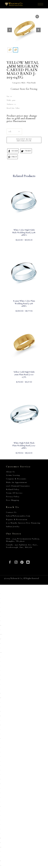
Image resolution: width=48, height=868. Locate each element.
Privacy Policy (13, 497)
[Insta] (16, 562)
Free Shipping (13, 500)
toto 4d (0, 856)
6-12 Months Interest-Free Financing (23, 523)
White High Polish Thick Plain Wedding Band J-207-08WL (24, 445)
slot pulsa (0, 657)
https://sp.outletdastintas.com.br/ (1, 625)
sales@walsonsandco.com (18, 516)
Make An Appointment (17, 482)
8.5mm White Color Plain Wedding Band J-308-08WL (24, 303)
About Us (10, 472)
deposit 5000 (0, 643)
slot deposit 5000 (0, 711)
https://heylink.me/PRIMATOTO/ (1, 634)
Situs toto (0, 793)
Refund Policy (13, 489)
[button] (38, 30)
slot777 (0, 797)
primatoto (0, 630)
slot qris (0, 594)
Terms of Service (14, 493)
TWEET (26, 151)
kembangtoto (0, 739)
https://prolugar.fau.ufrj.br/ (1, 698)
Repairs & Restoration (17, 519)
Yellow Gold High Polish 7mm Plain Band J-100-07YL (24, 374)
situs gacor (0, 671)
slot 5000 (0, 788)
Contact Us (11, 512)
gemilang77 (0, 621)
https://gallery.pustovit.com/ (0, 861)
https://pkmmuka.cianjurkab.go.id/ (1, 653)
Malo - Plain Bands (29, 83)
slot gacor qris (0, 707)
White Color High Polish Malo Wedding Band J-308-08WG (24, 232)
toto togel (0, 689)
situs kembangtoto (0, 716)
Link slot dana (0, 725)
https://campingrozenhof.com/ (0, 639)
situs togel (0, 748)
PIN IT (13, 157)
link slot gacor (0, 784)
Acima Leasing (13, 475)
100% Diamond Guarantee (18, 486)
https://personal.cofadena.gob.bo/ (1, 847)
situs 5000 (0, 825)
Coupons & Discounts (16, 479)
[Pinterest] (22, 562)
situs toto (0, 598)
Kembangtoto (0, 693)
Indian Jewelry (13, 526)
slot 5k (0, 684)
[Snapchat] (28, 562)
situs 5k (0, 666)
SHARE (13, 151)
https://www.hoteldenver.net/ (1, 865)
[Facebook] (10, 562)
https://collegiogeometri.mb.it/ (0, 838)
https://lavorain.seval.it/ (0, 843)
